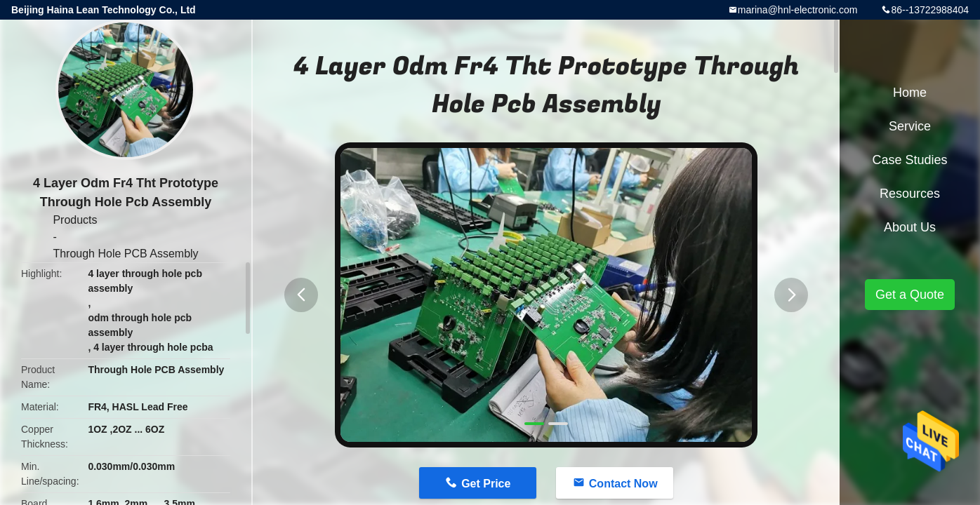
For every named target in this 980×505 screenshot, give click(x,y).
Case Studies (909, 160)
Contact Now (623, 484)
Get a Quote (910, 295)
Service (910, 126)
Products (75, 220)
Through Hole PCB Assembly (125, 254)
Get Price (486, 484)
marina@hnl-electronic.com (798, 10)
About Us (910, 227)
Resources (910, 194)
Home (910, 93)
